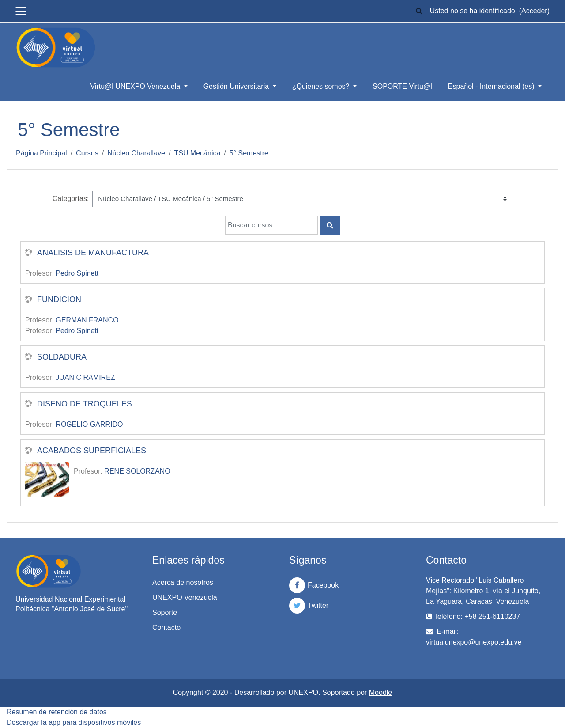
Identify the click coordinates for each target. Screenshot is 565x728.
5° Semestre (249, 153)
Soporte (165, 612)
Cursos (87, 153)
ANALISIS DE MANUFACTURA (93, 253)
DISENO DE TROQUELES (85, 404)
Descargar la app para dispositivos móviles (74, 722)
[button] (419, 11)
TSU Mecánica (197, 153)
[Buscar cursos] (271, 225)
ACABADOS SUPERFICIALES (92, 451)
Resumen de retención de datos (57, 712)
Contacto (166, 628)
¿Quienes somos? (322, 86)
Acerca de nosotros (183, 582)
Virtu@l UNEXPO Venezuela (136, 86)
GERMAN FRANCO (87, 320)
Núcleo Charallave (136, 153)
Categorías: (71, 199)
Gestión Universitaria (237, 86)
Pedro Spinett (77, 273)
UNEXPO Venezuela (185, 597)
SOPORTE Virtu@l (402, 86)
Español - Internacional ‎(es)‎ (492, 86)
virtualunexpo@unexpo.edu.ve (474, 642)
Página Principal (41, 153)
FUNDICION (59, 300)
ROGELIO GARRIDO (89, 424)
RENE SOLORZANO (137, 471)
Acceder (534, 11)
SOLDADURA (62, 357)
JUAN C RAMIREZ (85, 377)
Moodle (380, 692)
